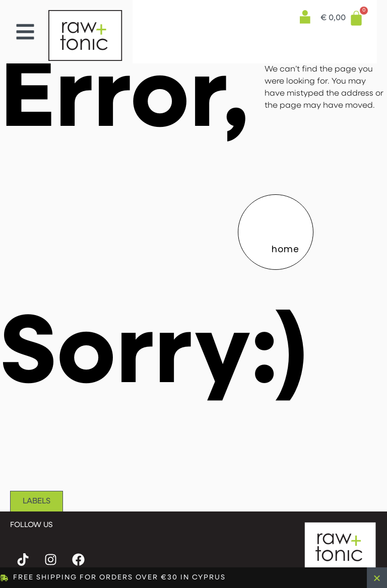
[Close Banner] (377, 578)
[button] (25, 32)
